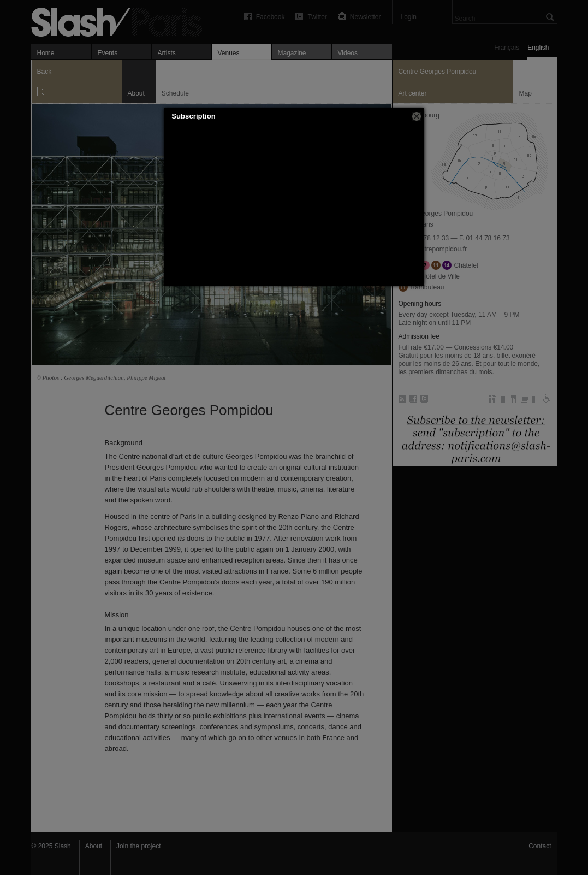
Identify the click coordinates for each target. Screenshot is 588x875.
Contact (540, 846)
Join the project (138, 846)
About (94, 846)
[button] (417, 116)
